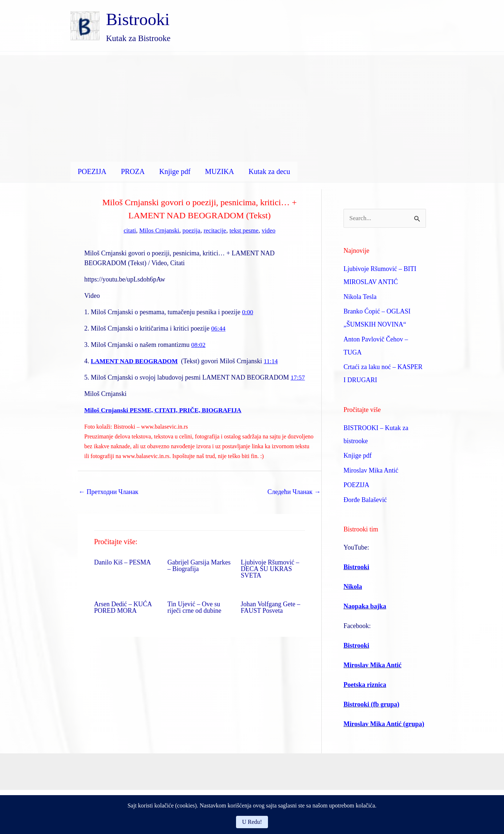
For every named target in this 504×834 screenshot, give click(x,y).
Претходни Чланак (108, 491)
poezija (191, 230)
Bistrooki (138, 19)
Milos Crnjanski (157, 230)
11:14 (274, 361)
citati (126, 230)
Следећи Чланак (294, 491)
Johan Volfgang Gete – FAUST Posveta (271, 607)
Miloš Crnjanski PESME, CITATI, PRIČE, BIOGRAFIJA (166, 410)
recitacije (216, 230)
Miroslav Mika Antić (371, 471)
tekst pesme (246, 230)
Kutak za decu (269, 171)
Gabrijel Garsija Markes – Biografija (199, 565)
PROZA (133, 171)
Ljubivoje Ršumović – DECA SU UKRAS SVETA (270, 568)
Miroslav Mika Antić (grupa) (384, 724)
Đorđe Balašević (365, 500)
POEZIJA (92, 171)
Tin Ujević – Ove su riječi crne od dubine (194, 607)
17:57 (298, 377)
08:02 (198, 344)
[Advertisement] (252, 106)
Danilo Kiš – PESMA (123, 562)
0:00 (248, 312)
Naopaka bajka (365, 607)
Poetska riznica (365, 685)
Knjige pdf (175, 171)
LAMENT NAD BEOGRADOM (136, 361)
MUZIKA (220, 171)
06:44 (218, 328)
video (272, 230)
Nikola (353, 587)
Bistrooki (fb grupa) (371, 705)
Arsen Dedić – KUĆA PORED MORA (123, 607)
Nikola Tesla (360, 297)
